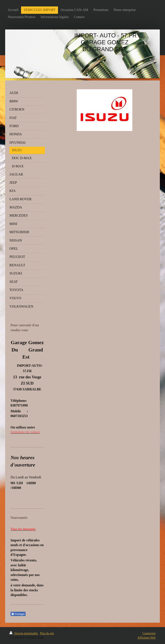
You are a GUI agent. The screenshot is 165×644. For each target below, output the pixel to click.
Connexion (149, 633)
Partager (18, 614)
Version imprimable (24, 633)
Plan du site (47, 633)
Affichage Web (147, 638)
